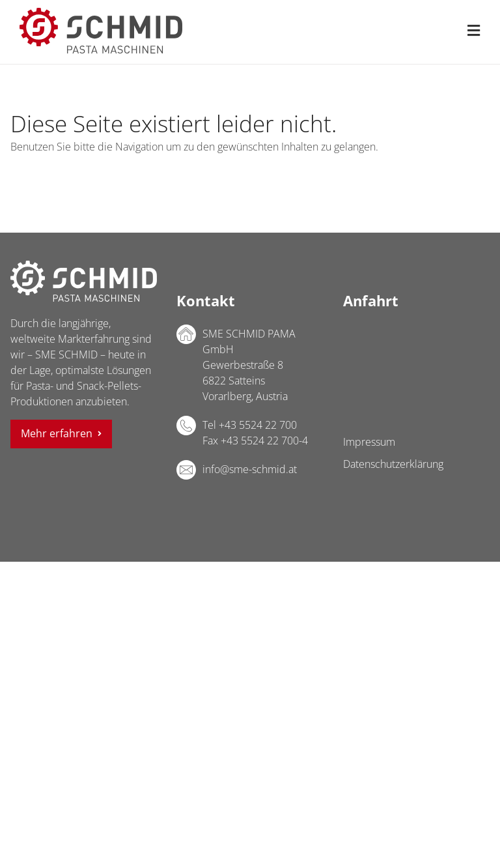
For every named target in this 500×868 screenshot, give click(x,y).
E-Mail (186, 470)
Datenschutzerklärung (393, 464)
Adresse (186, 334)
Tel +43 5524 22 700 (250, 425)
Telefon (186, 426)
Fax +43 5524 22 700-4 (255, 441)
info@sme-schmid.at (250, 469)
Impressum (369, 442)
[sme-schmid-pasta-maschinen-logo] (101, 13)
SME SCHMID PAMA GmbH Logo (84, 281)
